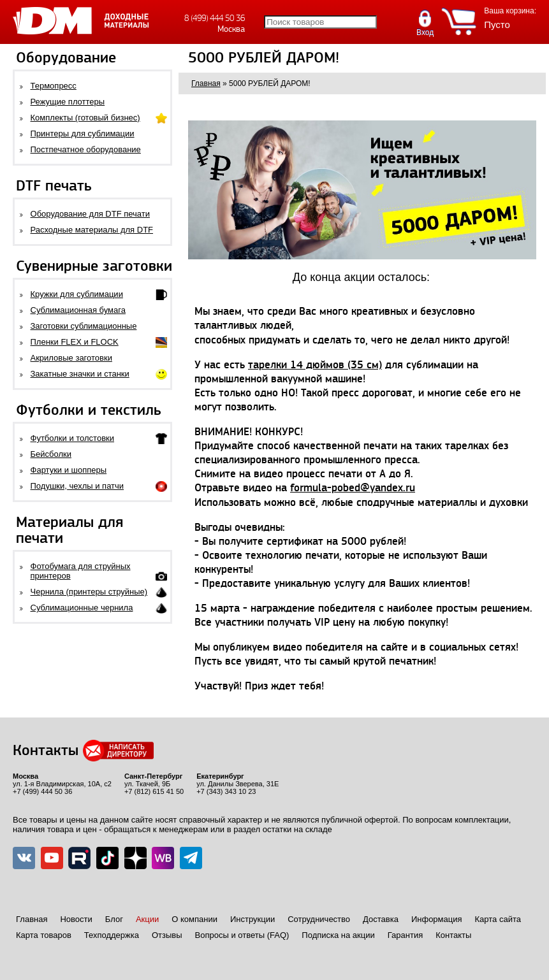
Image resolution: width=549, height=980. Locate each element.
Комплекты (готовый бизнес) (85, 118)
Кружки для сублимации (77, 294)
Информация (437, 919)
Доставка (381, 919)
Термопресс (54, 86)
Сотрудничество (319, 919)
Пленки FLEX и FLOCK (75, 342)
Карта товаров (44, 935)
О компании (194, 919)
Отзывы (167, 935)
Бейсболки (51, 454)
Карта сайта (498, 919)
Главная (32, 919)
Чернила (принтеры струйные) (89, 592)
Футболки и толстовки (72, 438)
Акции (147, 919)
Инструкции (253, 919)
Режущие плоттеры (68, 102)
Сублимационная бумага (78, 310)
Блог (114, 919)
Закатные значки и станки (80, 374)
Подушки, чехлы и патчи (77, 486)
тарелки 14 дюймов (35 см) (315, 365)
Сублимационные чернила (82, 608)
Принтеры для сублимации (83, 133)
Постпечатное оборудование (86, 149)
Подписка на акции (338, 935)
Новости (76, 919)
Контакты (453, 935)
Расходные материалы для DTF (92, 230)
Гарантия (405, 935)
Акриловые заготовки (71, 358)
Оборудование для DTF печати (91, 214)
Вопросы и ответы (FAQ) (242, 935)
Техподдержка (112, 935)
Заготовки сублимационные (84, 326)
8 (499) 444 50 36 (215, 18)
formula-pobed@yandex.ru (353, 488)
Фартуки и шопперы (69, 470)
